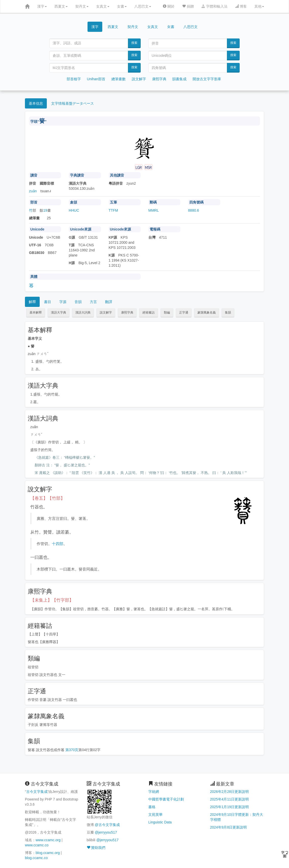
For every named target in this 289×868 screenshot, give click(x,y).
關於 (169, 6)
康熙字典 (159, 79)
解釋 (32, 302)
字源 (63, 302)
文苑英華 (155, 815)
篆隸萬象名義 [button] (207, 313)
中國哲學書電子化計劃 (166, 799)
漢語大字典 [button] (59, 313)
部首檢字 (74, 79)
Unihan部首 (96, 79)
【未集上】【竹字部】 (52, 600)
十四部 (58, 544)
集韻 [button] (228, 313)
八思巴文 (143, 6)
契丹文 (82, 6)
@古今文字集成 (107, 825)
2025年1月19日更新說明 (230, 807)
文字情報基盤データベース (73, 103)
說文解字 (139, 79)
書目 (48, 302)
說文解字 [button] (106, 313)
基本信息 (36, 103)
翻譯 (109, 302)
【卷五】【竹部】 (48, 498)
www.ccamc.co (37, 845)
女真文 (103, 6)
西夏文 (61, 6)
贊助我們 (96, 848)
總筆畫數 (119, 79)
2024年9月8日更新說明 (229, 827)
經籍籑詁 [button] (149, 313)
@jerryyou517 (106, 832)
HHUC (74, 210)
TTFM (113, 210)
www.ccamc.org (48, 840)
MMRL (154, 210)
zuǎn (33, 191)
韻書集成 (179, 79)
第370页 (72, 750)
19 (45, 210)
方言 (93, 302)
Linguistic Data (160, 822)
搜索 (134, 43)
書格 (152, 807)
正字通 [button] (184, 313)
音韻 (78, 302)
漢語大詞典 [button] (83, 313)
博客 (241, 6)
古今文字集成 (37, 792)
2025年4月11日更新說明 (230, 799)
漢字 (42, 6)
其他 (259, 6)
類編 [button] (167, 313)
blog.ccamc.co (36, 858)
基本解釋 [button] (36, 313)
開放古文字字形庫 (207, 79)
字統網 (154, 792)
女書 (122, 6)
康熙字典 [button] (127, 313)
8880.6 (193, 210)
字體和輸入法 (214, 6)
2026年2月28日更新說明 (230, 792)
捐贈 (188, 6)
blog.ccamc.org (48, 853)
